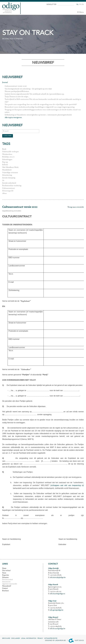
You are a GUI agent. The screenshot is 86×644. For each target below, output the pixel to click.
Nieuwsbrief (7, 586)
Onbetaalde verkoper (11, 152)
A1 (3, 180)
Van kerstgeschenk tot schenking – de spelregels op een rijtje (28, 89)
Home (4, 568)
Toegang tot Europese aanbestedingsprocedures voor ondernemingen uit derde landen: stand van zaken (43, 111)
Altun (4, 193)
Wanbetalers (7, 154)
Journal (5, 82)
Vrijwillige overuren (10, 173)
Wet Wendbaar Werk (10, 167)
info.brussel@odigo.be (58, 629)
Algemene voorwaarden (10, 584)
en (83, 4)
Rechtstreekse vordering (12, 186)
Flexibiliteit (7, 170)
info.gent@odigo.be (57, 610)
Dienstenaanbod (7, 580)
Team (4, 573)
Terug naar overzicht (76, 207)
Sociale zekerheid (9, 183)
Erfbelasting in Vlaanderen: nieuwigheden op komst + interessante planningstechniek (38, 115)
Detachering (7, 175)
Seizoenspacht (8, 191)
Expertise (6, 575)
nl (77, 4)
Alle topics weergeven (13, 118)
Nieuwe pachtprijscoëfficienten (17, 91)
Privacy (40, 638)
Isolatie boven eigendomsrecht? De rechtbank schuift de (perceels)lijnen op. (34, 94)
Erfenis (5, 165)
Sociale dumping (9, 178)
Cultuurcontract (9, 188)
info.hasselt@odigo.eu (57, 594)
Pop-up (5, 162)
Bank (4, 149)
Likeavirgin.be (60, 640)
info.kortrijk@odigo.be (58, 578)
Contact (5, 588)
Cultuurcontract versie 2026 (16, 86)
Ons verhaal (6, 571)
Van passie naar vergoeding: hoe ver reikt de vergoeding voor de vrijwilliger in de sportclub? (41, 105)
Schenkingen (7, 160)
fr (80, 4)
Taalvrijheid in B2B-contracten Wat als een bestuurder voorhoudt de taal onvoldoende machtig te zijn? (43, 101)
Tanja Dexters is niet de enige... (17, 97)
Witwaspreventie (51, 638)
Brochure (5, 591)
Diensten (5, 578)
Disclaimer (16, 638)
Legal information (29, 638)
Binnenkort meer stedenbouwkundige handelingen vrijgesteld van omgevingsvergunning (40, 107)
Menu (81, 12)
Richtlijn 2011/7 (8, 157)
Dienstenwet (6, 582)
